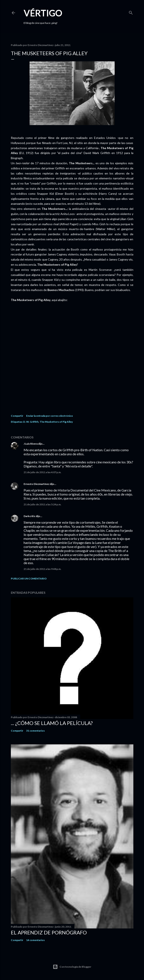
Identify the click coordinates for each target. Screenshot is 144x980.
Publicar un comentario (29, 579)
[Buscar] (131, 12)
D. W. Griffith (31, 422)
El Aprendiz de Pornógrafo (49, 932)
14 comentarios (35, 940)
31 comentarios (35, 731)
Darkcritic (29, 516)
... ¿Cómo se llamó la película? (52, 723)
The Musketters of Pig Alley (56, 422)
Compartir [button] (17, 416)
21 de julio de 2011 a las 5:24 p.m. (42, 504)
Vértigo (43, 13)
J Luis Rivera (31, 444)
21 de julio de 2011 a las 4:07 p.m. (42, 472)
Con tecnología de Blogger (72, 967)
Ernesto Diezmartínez (36, 484)
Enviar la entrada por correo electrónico (50, 416)
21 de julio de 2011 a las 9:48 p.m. (42, 569)
